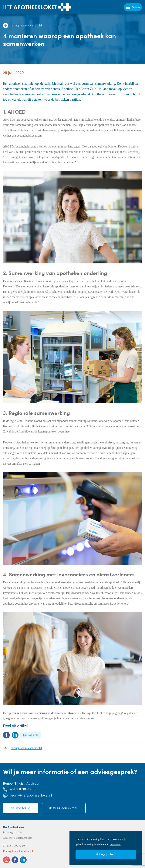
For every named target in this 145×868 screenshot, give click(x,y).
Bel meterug (20, 808)
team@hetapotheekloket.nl (31, 795)
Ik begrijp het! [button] (106, 854)
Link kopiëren (31, 735)
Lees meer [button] (115, 844)
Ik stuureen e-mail (64, 808)
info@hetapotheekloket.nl (19, 851)
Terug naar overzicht (26, 25)
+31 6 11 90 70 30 (23, 789)
